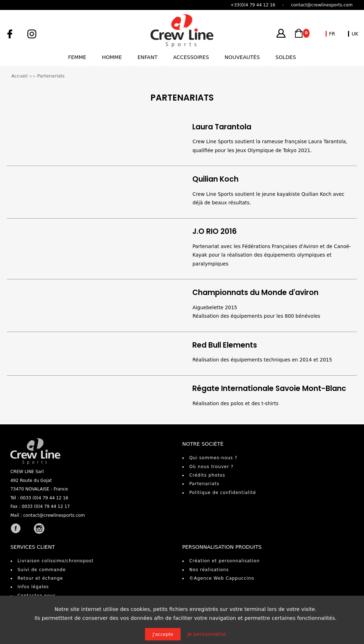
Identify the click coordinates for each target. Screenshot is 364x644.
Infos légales (33, 587)
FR (332, 34)
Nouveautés (242, 57)
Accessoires (191, 57)
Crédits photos (207, 475)
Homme (112, 57)
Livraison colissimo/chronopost (55, 561)
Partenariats (51, 76)
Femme (77, 57)
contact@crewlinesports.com (54, 515)
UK (355, 34)
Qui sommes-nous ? (213, 458)
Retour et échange (40, 578)
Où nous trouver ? (211, 467)
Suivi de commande (42, 570)
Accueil (20, 76)
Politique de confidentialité (223, 493)
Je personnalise (207, 634)
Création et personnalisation (224, 561)
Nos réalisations (209, 570)
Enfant (148, 57)
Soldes (286, 57)
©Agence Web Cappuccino (222, 578)
